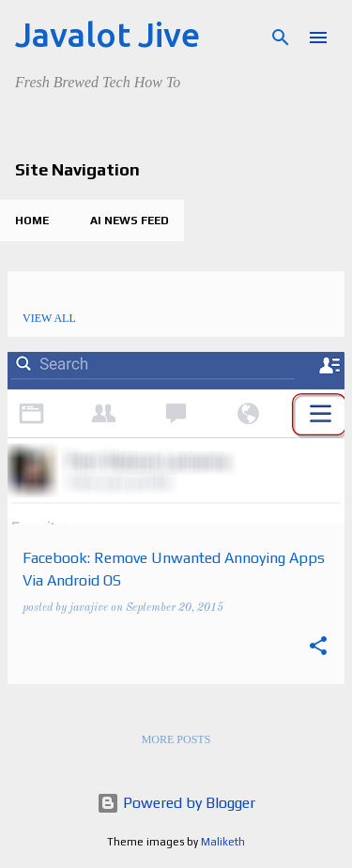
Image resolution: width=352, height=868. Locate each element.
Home (32, 221)
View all (49, 318)
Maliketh (223, 842)
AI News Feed (130, 221)
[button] (318, 648)
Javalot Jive (107, 34)
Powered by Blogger (176, 803)
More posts (176, 739)
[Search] (281, 38)
